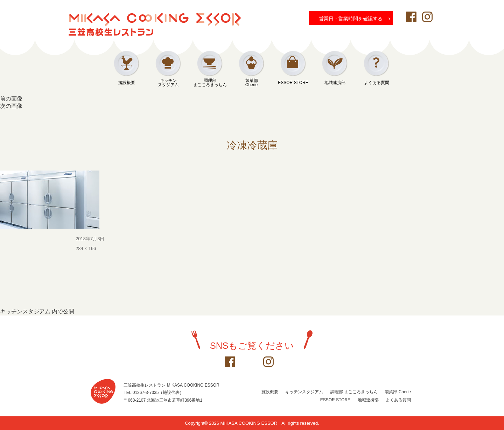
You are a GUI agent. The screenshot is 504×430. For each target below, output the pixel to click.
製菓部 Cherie (398, 392)
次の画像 (11, 106)
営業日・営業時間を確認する (355, 18)
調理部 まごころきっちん (354, 392)
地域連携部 (335, 83)
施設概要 (127, 83)
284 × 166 (86, 248)
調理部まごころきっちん (210, 83)
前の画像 (11, 99)
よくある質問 (377, 83)
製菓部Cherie (252, 83)
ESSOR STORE (293, 83)
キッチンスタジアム (168, 83)
